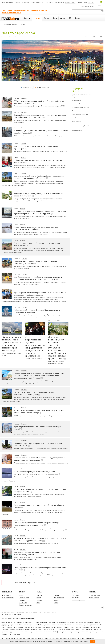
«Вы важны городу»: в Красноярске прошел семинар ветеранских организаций (37, 553)
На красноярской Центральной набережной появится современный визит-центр (37, 393)
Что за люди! (76, 104)
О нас (21, 595)
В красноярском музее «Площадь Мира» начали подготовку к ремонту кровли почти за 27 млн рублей (40, 212)
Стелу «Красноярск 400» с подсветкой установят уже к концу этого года (40, 569)
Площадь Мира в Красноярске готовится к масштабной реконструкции (38, 444)
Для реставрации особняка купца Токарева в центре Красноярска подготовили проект (37, 524)
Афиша (56, 595)
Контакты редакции (26, 605)
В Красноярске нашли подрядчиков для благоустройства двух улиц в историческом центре (41, 412)
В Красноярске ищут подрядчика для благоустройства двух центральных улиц (40, 490)
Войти (99, 5)
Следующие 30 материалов (24, 582)
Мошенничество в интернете (81, 111)
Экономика (28, 321)
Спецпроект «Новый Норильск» (11, 12)
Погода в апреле (7, 10)
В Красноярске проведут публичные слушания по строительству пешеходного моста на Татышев (37, 473)
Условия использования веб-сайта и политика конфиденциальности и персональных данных (29, 613)
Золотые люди (76, 100)
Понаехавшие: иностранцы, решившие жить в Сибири (80, 126)
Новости (4, 37)
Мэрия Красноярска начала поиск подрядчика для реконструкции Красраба (36, 228)
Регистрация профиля (88, 6)
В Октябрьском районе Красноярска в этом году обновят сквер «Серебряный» (39, 195)
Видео (56, 603)
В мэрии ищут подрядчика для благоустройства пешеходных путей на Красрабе (41, 132)
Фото (16, 37)
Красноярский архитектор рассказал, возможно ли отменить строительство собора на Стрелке (40, 294)
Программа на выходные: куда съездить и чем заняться (81, 96)
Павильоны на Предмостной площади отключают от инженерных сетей (36, 262)
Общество (5, 321)
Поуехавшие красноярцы (80, 114)
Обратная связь (24, 598)
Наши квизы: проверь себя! (39, 10)
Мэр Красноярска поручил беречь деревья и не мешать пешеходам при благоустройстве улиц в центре (38, 278)
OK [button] (93, 641)
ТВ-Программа (59, 598)
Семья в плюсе (76, 121)
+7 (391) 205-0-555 (95, 595)
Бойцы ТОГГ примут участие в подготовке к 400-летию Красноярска (38, 161)
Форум (56, 600)
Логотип (22, 600)
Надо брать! (75, 118)
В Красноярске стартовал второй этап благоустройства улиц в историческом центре (40, 102)
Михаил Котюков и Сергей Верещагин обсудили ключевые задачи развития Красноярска (40, 459)
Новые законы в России (21, 10)
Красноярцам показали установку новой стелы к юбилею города (39, 506)
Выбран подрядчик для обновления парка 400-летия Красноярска (37, 244)
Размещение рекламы (78, 600)
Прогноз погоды (70, 3)
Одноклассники (8, 598)
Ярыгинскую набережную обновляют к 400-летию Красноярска (36, 147)
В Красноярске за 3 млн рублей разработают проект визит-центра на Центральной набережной (40, 177)
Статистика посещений (75, 596)
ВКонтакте (6, 595)
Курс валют (91, 3)
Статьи (11, 37)
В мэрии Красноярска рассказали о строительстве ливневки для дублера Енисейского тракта (40, 116)
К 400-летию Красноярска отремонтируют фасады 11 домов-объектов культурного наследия (41, 539)
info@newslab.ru (94, 598)
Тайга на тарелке (77, 130)
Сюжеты (39, 600)
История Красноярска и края (81, 107)
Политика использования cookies (11, 614)
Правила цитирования (87, 638)
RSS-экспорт (23, 603)
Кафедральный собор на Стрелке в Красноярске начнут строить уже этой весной (38, 311)
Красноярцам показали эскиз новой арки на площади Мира (37, 428)
